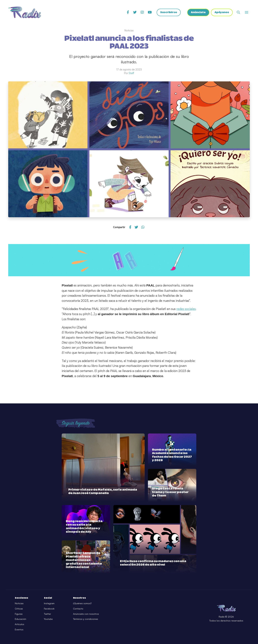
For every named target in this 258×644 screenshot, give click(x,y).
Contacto (78, 609)
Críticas (19, 609)
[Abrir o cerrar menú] (246, 12)
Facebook (49, 609)
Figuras (19, 614)
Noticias (19, 603)
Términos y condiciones (86, 619)
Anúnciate (198, 12)
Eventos (19, 629)
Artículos (19, 624)
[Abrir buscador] (238, 12)
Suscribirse (169, 12)
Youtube (48, 619)
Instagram (49, 603)
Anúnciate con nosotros (86, 614)
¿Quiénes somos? (82, 603)
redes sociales (186, 309)
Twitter (47, 614)
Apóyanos (222, 12)
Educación (20, 619)
